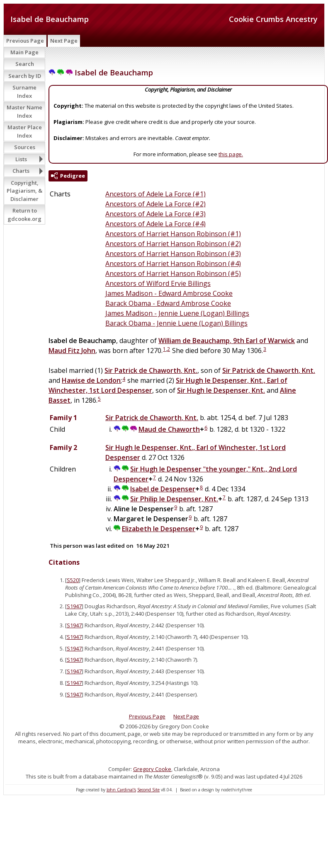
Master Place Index (25, 131)
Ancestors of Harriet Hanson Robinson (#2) (173, 244)
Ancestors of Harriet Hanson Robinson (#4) (173, 264)
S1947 (74, 606)
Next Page (64, 41)
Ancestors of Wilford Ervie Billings (158, 283)
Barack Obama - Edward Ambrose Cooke (168, 303)
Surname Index (24, 92)
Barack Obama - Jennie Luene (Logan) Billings (176, 323)
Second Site (148, 790)
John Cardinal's (121, 790)
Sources (25, 147)
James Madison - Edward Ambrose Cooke (169, 293)
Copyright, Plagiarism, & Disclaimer (24, 191)
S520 (73, 580)
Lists (21, 159)
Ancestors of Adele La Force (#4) (155, 224)
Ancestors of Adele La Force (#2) (155, 204)
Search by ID (25, 76)
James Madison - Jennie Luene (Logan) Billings (177, 313)
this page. (231, 154)
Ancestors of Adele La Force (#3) (155, 214)
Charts (21, 171)
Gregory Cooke (152, 769)
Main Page (24, 52)
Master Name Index (24, 111)
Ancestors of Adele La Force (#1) (155, 194)
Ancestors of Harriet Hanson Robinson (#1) (173, 234)
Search (25, 64)
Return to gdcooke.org (24, 215)
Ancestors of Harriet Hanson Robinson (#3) (173, 254)
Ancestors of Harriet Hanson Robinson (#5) (173, 273)
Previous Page (25, 41)
